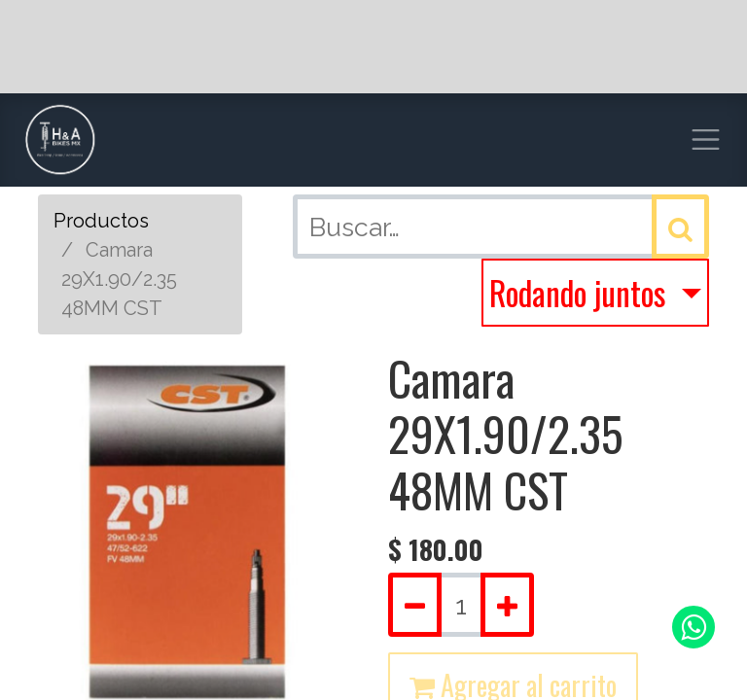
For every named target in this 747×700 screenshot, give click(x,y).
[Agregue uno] (507, 605)
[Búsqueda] (680, 227)
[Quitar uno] (415, 605)
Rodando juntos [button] (581, 293)
